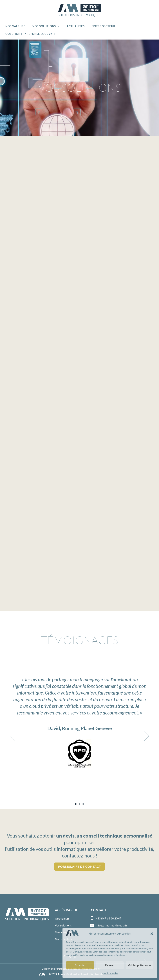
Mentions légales (110, 973)
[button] (152, 934)
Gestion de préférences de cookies (61, 969)
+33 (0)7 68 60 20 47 (109, 918)
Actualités (76, 26)
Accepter (80, 965)
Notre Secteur (103, 26)
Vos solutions (46, 26)
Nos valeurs (15, 26)
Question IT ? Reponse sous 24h (30, 34)
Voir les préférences (140, 965)
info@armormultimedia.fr (111, 925)
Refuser (110, 965)
